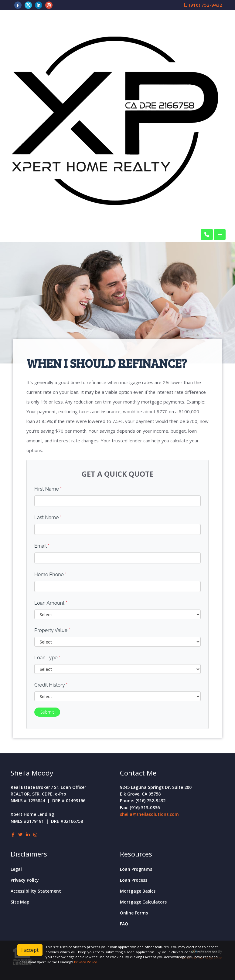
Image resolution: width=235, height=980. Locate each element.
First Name (48, 489)
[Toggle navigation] (220, 235)
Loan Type (47, 658)
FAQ (124, 924)
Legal (16, 869)
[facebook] (18, 5)
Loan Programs (136, 869)
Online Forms (134, 913)
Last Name (48, 517)
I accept (30, 950)
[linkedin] (39, 5)
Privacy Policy (25, 880)
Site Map (20, 902)
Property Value (52, 630)
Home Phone (50, 574)
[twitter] (28, 5)
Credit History (51, 685)
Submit (47, 712)
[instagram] (49, 5)
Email (42, 546)
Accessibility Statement (36, 891)
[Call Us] (207, 235)
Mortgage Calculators (143, 902)
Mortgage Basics (138, 891)
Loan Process (134, 880)
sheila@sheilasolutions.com (149, 814)
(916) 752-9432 (203, 5)
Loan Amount (51, 603)
